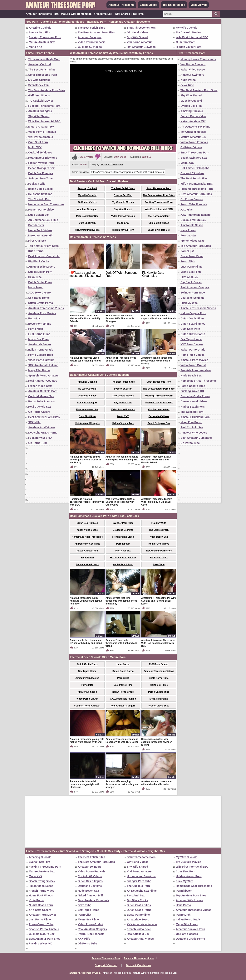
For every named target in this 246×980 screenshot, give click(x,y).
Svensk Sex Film (39, 32)
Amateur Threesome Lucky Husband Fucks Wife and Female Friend (156, 460)
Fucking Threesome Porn (45, 37)
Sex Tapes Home (39, 298)
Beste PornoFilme (40, 324)
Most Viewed (199, 5)
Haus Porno (36, 287)
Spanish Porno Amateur (44, 376)
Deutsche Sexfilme (40, 194)
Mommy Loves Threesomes (198, 59)
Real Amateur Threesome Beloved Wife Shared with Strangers (120, 318)
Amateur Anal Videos (42, 427)
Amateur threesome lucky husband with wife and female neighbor (86, 601)
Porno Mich (36, 329)
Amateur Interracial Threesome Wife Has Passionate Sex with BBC (158, 643)
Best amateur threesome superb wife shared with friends (159, 317)
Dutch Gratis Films (40, 282)
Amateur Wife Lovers (42, 267)
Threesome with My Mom (44, 59)
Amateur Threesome (121, 5)
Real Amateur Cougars (43, 381)
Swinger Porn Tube (40, 178)
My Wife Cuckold (187, 28)
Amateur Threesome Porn (106, 958)
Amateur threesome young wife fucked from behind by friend (87, 741)
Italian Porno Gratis (41, 350)
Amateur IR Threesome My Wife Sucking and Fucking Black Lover (159, 601)
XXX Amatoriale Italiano (43, 365)
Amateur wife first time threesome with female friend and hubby (121, 601)
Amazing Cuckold (40, 28)
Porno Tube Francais (42, 401)
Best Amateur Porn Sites (44, 417)
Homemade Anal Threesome (46, 204)
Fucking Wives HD (40, 438)
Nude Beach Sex (39, 215)
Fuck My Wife (37, 184)
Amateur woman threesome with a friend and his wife (156, 783)
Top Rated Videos (174, 5)
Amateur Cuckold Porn (43, 391)
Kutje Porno (36, 251)
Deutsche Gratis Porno (43, 433)
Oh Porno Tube (38, 443)
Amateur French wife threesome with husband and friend (121, 643)
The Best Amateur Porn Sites (96, 32)
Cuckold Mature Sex (41, 396)
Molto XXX (35, 47)
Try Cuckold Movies (188, 32)
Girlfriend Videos (138, 32)
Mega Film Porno (39, 370)
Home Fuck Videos (40, 230)
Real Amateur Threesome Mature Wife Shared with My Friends (85, 318)
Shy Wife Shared (137, 37)
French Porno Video (41, 210)
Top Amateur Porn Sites (43, 246)
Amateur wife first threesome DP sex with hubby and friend (86, 642)
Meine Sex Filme (39, 339)
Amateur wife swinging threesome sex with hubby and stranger (122, 784)
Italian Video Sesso (40, 189)
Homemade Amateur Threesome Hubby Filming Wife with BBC (87, 502)
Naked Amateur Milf (41, 235)
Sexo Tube (35, 277)
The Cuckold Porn (40, 199)
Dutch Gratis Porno (41, 303)
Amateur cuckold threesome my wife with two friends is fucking (157, 361)
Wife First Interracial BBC (192, 37)
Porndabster (36, 225)
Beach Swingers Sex (41, 168)
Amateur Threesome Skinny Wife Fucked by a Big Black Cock (157, 502)
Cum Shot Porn (186, 42)
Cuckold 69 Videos (90, 47)
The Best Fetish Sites (91, 28)
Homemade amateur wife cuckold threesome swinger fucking (156, 742)
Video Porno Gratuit (41, 360)
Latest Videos (148, 5)
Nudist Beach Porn (40, 272)
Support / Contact (106, 965)
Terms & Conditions (139, 965)
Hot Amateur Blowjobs (141, 47)
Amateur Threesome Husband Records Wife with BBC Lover (122, 741)
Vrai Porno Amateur (139, 42)
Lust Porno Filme (39, 334)
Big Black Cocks (39, 261)
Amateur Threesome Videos (46, 308)
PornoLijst (35, 318)
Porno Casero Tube (41, 355)
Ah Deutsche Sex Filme (43, 220)
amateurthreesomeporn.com (85, 973)
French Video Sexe (40, 386)
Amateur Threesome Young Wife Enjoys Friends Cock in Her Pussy (85, 460)
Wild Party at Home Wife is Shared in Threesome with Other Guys (120, 502)
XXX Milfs (34, 422)
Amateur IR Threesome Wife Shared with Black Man (121, 359)
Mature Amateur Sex (42, 42)
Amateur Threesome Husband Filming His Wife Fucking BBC (122, 458)
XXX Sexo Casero (39, 293)
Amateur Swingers (90, 37)
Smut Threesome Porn (141, 28)
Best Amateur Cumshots (44, 256)
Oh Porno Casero (39, 412)
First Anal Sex (37, 241)
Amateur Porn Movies (42, 313)
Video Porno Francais (92, 42)
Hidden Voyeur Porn (189, 47)
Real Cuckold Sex (40, 407)
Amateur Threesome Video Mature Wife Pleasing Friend (85, 359)
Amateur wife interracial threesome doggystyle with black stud (85, 784)
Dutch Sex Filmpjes (41, 173)
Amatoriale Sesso (40, 344)
